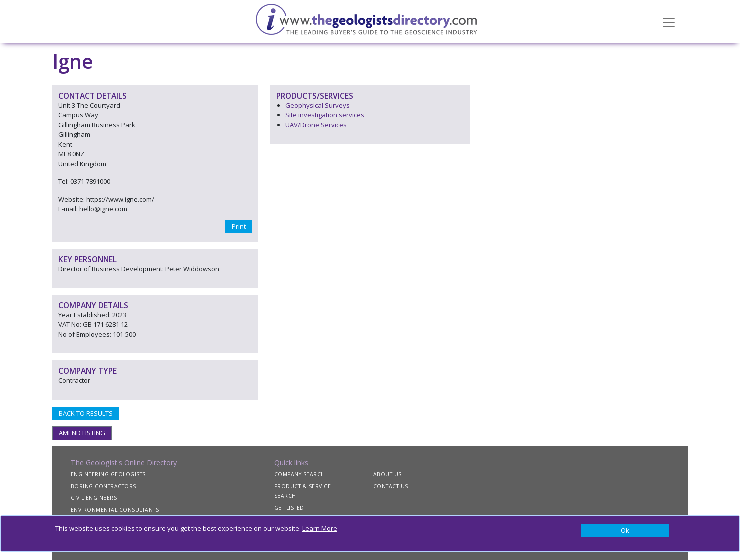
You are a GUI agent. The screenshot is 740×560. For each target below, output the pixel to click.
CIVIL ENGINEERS (94, 498)
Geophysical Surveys (317, 105)
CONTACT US (391, 486)
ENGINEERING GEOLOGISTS (108, 474)
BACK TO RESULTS (86, 413)
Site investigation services (325, 115)
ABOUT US (388, 474)
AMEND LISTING (82, 433)
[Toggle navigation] (669, 21)
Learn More (320, 528)
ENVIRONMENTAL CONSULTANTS (115, 510)
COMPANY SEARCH (300, 474)
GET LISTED (289, 508)
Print (239, 226)
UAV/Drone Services (316, 125)
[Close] (625, 531)
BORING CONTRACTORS (103, 486)
